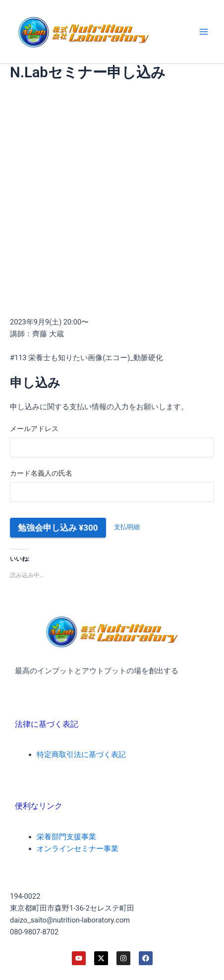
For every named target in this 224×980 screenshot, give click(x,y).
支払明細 (127, 527)
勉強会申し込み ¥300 (58, 528)
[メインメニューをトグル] (204, 32)
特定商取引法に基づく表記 (81, 755)
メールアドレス (34, 429)
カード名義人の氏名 (41, 473)
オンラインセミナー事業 (78, 849)
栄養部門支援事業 (66, 837)
